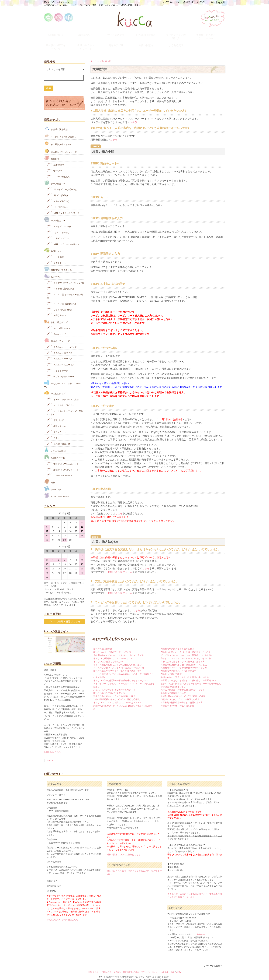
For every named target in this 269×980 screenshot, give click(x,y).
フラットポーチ (57, 365)
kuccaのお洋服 (54, 452)
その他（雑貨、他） (59, 438)
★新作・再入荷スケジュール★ (209, 35)
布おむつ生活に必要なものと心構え (177, 644)
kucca (50, 755)
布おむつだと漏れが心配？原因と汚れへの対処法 (184, 660)
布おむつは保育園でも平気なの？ (109, 657)
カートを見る (218, 2)
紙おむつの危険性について (173, 688)
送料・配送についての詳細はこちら (124, 849)
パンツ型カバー (55, 214)
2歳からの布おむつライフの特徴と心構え (180, 694)
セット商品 (55, 251)
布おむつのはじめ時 (103, 644)
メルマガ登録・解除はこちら (64, 616)
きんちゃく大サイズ (59, 347)
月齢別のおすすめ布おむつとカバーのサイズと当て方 (119, 650)
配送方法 (117, 967)
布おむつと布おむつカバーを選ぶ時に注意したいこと (186, 647)
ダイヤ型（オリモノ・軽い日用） (66, 277)
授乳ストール (56, 421)
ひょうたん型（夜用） (61, 304)
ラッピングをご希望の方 (179, 34)
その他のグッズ (55, 388)
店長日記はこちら (52, 747)
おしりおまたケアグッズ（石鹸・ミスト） (66, 407)
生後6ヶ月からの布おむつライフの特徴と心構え (183, 691)
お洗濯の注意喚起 (149, 34)
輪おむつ (54, 165)
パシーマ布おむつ (58, 171)
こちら (119, 508)
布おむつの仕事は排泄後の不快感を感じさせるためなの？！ (122, 675)
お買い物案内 (149, 42)
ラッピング (53, 483)
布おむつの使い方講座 (171, 669)
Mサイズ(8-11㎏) (58, 196)
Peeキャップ (56, 329)
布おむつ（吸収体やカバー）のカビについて (114, 653)
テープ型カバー (55, 177)
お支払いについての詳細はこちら (62, 915)
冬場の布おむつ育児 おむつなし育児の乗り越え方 (185, 672)
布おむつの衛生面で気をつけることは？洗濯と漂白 (118, 666)
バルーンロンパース (59, 470)
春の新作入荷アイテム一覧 (59, 43)
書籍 (49, 476)
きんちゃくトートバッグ (62, 341)
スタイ (53, 433)
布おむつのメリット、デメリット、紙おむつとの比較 (186, 653)
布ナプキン (53, 271)
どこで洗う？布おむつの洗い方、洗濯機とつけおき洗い (187, 650)
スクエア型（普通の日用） (63, 298)
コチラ (133, 117)
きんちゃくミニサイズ (61, 359)
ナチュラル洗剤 (55, 445)
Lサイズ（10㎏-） (58, 227)
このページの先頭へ (213, 961)
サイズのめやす (119, 34)
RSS (173, 967)
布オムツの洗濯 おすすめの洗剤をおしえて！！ (184, 685)
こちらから (200, 929)
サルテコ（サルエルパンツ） (64, 458)
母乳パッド (55, 415)
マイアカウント (171, 2)
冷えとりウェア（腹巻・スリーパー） (63, 379)
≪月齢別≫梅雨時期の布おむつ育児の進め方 (182, 697)
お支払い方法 (106, 967)
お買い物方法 (105, 56)
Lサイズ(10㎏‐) (57, 202)
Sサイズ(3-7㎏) (57, 190)
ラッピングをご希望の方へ (60, 131)
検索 (49, 83)
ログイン (202, 2)
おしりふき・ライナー (61, 400)
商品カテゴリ (119, 42)
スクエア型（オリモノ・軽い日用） (65, 290)
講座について (89, 34)
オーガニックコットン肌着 (63, 394)
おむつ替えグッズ (56, 316)
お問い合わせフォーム (120, 567)
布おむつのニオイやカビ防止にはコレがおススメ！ (118, 697)
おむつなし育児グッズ (58, 264)
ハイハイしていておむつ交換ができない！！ (114, 685)
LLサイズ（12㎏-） (59, 233)
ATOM (179, 967)
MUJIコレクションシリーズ (89, 43)
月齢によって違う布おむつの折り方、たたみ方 (183, 657)
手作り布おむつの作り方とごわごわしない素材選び (118, 660)
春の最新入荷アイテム (58, 138)
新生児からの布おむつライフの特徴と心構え (114, 691)
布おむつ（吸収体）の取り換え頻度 (177, 701)
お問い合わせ (93, 967)
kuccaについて (59, 34)
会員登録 (188, 2)
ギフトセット (56, 257)
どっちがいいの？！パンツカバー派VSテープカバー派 (119, 663)
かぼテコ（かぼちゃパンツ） (64, 464)
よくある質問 (179, 42)
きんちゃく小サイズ (59, 353)
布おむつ (52, 153)
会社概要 (165, 967)
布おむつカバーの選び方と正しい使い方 (112, 647)
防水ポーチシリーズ (57, 335)
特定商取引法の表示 (131, 967)
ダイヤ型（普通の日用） (62, 283)
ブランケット (56, 427)
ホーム (93, 56)
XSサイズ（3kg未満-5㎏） (62, 184)
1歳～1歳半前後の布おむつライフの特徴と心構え (117, 694)
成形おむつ (55, 159)
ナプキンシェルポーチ (61, 371)
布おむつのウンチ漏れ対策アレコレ (110, 688)
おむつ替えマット (58, 323)
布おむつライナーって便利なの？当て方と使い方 (184, 663)
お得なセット (54, 245)
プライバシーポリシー (150, 967)
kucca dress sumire (56, 490)
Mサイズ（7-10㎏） (59, 221)
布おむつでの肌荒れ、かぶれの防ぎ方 (178, 666)
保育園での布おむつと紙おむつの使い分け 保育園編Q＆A (188, 675)
